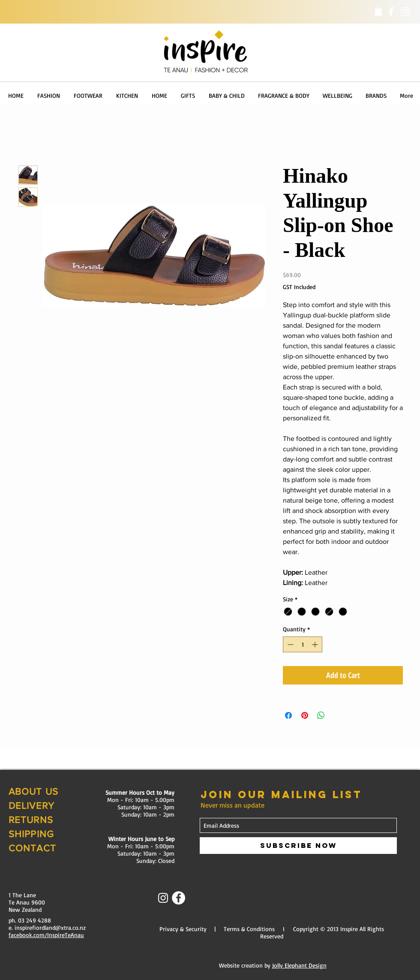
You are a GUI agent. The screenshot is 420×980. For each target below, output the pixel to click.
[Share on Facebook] (288, 715)
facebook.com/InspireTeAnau (46, 935)
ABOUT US (33, 792)
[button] (378, 11)
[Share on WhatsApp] (321, 715)
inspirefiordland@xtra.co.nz (50, 927)
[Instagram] (405, 12)
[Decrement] (289, 644)
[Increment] (316, 644)
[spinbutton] (303, 644)
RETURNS (31, 820)
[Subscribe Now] (298, 846)
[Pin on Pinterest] (305, 715)
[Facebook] (391, 12)
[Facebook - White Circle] (178, 898)
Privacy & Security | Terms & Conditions (217, 929)
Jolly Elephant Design (299, 965)
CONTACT (32, 848)
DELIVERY (31, 806)
